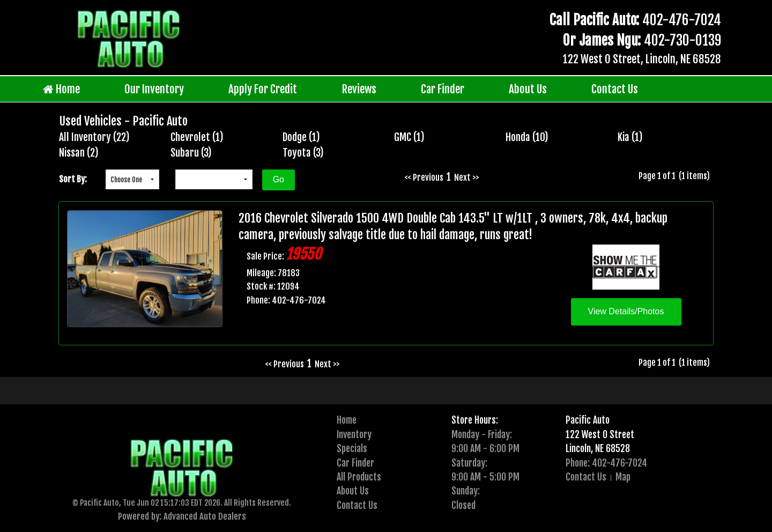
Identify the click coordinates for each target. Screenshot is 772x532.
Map (623, 477)
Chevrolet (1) (197, 137)
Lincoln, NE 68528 (598, 448)
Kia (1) (630, 137)
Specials (352, 448)
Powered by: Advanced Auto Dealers (182, 516)
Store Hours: (475, 420)
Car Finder (443, 89)
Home (61, 89)
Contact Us (615, 89)
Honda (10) (527, 137)
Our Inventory (154, 89)
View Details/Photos (626, 311)
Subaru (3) (191, 153)
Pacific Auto (588, 420)
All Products (359, 477)
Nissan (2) (79, 153)
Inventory (354, 434)
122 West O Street (600, 434)
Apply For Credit (263, 89)
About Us (528, 89)
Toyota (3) (303, 153)
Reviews (359, 89)
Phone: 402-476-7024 (606, 463)
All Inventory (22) (94, 137)
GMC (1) (409, 137)
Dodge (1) (301, 137)
